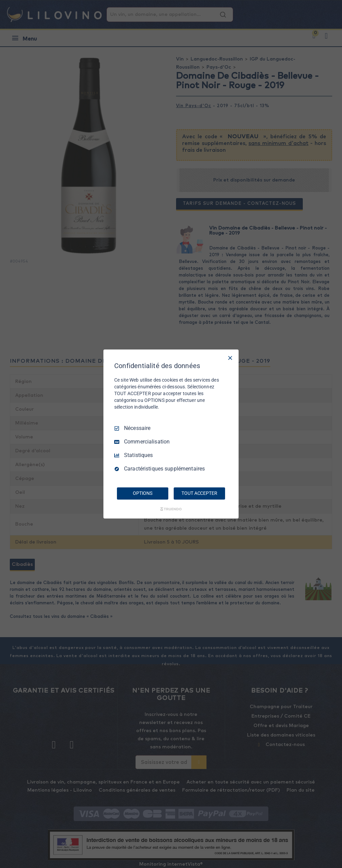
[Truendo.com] (171, 509)
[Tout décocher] (230, 358)
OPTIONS (143, 493)
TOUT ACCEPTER (199, 493)
